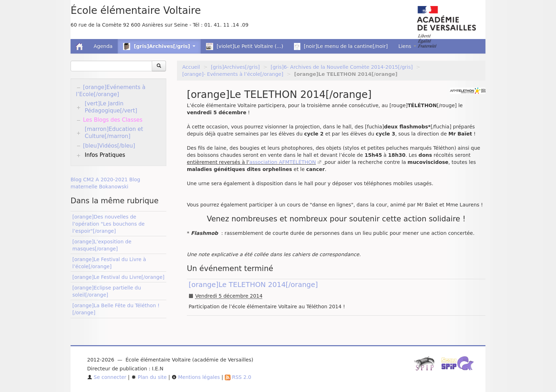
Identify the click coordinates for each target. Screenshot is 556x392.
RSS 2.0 (238, 377)
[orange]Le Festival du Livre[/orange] (118, 277)
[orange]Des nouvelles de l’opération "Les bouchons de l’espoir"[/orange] (109, 224)
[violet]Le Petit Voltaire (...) (245, 46)
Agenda (103, 46)
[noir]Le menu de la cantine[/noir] (341, 46)
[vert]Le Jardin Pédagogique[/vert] (111, 107)
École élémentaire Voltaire (136, 10)
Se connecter (107, 377)
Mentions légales (196, 377)
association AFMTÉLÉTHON (283, 162)
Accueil (191, 67)
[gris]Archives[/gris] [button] (159, 46)
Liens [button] (407, 46)
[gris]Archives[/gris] (235, 67)
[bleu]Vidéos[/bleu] (109, 146)
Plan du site (149, 377)
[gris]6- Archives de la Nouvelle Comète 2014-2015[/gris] (342, 67)
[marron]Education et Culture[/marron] (114, 133)
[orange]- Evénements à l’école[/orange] (233, 74)
